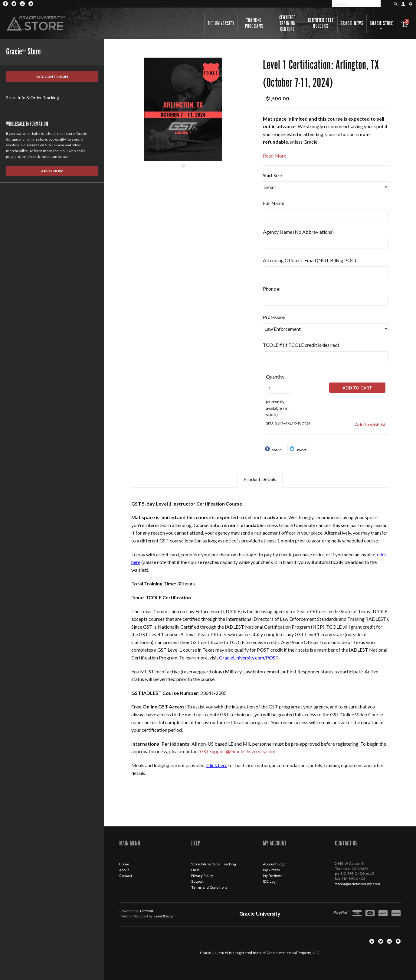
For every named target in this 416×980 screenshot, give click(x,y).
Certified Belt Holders (321, 23)
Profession (274, 317)
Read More (275, 156)
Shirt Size (272, 175)
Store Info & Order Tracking (33, 98)
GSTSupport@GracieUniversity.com (238, 751)
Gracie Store (382, 24)
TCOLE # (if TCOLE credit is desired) (301, 345)
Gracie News (352, 24)
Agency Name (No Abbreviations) (298, 232)
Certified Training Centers (288, 24)
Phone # (271, 289)
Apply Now (52, 171)
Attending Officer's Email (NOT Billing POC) (310, 260)
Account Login (52, 77)
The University (221, 24)
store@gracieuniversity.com (357, 884)
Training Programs (254, 23)
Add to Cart (357, 388)
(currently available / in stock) (279, 395)
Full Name (274, 203)
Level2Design (164, 916)
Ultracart (147, 911)
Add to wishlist (370, 424)
